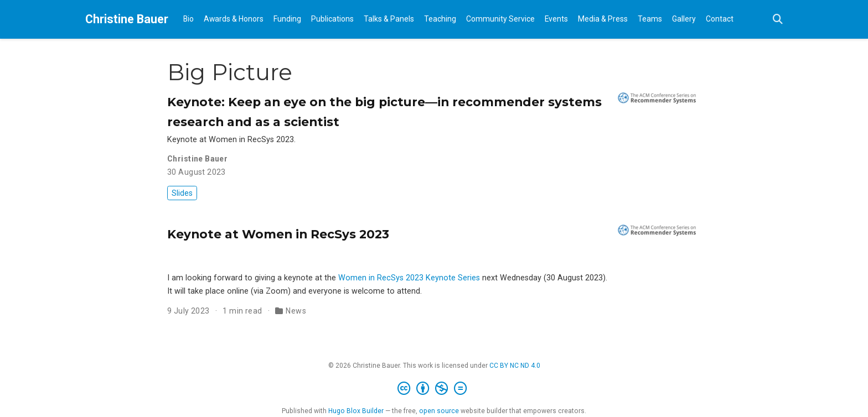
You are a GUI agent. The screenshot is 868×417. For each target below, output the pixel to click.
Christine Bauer (127, 19)
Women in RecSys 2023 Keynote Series (409, 278)
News (296, 311)
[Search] (778, 20)
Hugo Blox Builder (356, 411)
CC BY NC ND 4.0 (515, 366)
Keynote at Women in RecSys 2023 (278, 234)
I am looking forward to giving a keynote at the (253, 278)
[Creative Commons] (434, 389)
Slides (182, 193)
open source (439, 411)
